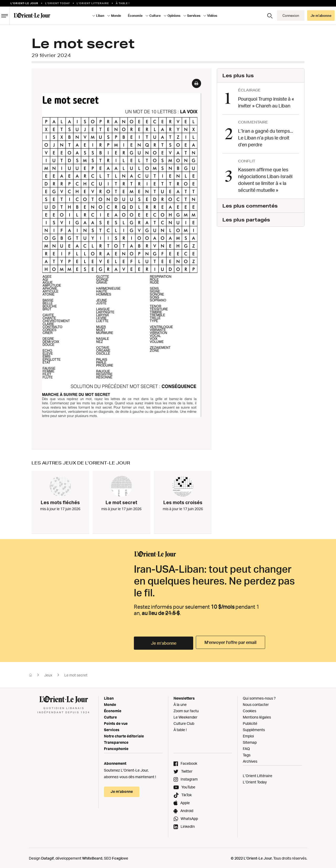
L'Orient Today (58, 3)
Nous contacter (256, 703)
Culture (155, 16)
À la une (180, 703)
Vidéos (212, 16)
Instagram (189, 778)
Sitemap (250, 741)
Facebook (189, 762)
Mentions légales (257, 716)
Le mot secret (76, 674)
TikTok (187, 794)
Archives (250, 760)
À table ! (123, 3)
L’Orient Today (255, 781)
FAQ (246, 748)
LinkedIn (188, 825)
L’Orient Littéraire (258, 775)
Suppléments (254, 729)
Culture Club (184, 722)
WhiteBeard (92, 857)
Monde (116, 16)
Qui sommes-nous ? (259, 697)
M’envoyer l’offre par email (229, 642)
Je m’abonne (321, 16)
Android (187, 810)
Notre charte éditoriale (124, 735)
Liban (100, 16)
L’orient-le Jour (24, 3)
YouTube (188, 786)
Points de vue (116, 722)
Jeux (48, 674)
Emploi (248, 735)
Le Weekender (185, 716)
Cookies (250, 710)
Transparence (116, 741)
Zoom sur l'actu (186, 710)
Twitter (187, 770)
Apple (185, 802)
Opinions (174, 16)
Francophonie (116, 748)
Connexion (291, 16)
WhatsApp (189, 817)
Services (194, 16)
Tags (247, 754)
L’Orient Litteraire (93, 3)
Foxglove (120, 857)
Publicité (250, 722)
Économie (135, 16)
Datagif (48, 857)
